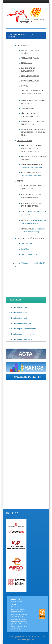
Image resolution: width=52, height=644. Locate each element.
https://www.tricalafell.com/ (31, 175)
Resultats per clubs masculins (22, 329)
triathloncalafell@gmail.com (31, 167)
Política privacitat (28, 639)
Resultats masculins (18, 307)
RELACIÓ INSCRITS (29, 255)
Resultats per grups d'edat (21, 339)
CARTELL (25, 249)
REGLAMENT (26, 243)
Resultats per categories (20, 323)
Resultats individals (18, 318)
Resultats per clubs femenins (22, 334)
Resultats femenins (18, 313)
